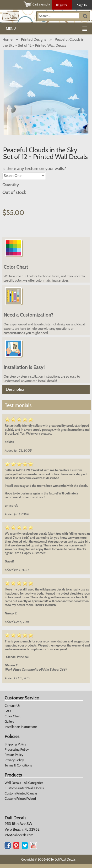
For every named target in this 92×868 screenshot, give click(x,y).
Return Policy (14, 755)
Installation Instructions (21, 727)
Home (7, 39)
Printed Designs (34, 39)
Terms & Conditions (18, 765)
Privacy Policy (14, 760)
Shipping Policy (15, 744)
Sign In (82, 5)
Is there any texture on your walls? (34, 168)
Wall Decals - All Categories (24, 783)
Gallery (9, 721)
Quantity (11, 185)
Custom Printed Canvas (21, 793)
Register (62, 5)
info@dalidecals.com (19, 835)
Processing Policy (17, 749)
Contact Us (12, 706)
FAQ (8, 711)
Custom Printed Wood (20, 799)
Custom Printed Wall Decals (24, 788)
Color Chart (13, 716)
